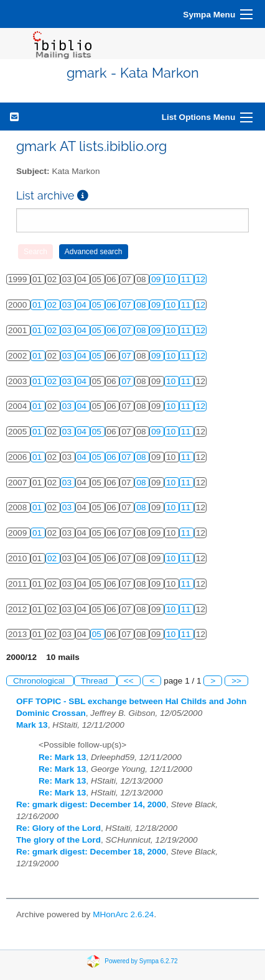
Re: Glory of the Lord (58, 828)
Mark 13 (32, 725)
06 (113, 305)
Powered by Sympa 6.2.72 (141, 961)
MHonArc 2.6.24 (123, 914)
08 (142, 305)
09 (157, 279)
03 (68, 305)
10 (172, 279)
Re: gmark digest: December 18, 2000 (91, 852)
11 (187, 279)
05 (98, 305)
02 (53, 305)
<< (129, 681)
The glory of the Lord (58, 840)
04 (83, 305)
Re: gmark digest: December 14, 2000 (91, 804)
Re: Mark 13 (62, 757)
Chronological (40, 681)
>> (236, 681)
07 (127, 305)
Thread (95, 681)
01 (38, 305)
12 (201, 279)
